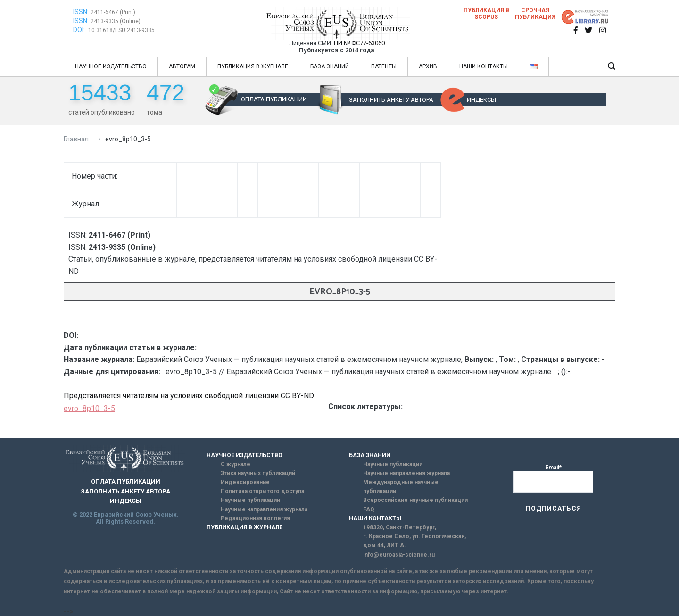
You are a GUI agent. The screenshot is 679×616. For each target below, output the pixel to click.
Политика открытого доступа (262, 491)
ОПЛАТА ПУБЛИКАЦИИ (274, 99)
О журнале (236, 464)
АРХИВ (428, 66)
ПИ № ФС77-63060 (359, 43)
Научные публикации (250, 500)
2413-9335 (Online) (116, 21)
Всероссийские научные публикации (415, 500)
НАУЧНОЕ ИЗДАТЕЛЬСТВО (111, 66)
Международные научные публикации (401, 487)
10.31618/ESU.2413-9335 (121, 30)
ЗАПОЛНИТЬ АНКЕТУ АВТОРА (391, 100)
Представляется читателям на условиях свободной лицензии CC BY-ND (189, 396)
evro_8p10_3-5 (89, 408)
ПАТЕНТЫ (384, 66)
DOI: (80, 30)
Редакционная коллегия (255, 518)
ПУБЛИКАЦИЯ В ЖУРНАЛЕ (253, 66)
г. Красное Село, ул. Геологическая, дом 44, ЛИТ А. (414, 541)
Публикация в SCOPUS (486, 14)
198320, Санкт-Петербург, (400, 527)
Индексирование (245, 482)
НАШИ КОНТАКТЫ (484, 66)
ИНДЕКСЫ (481, 100)
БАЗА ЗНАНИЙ (330, 66)
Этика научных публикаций (258, 473)
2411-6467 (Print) (113, 12)
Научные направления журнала (264, 509)
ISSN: (81, 12)
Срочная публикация (535, 14)
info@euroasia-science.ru (399, 555)
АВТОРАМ (182, 66)
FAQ (369, 509)
